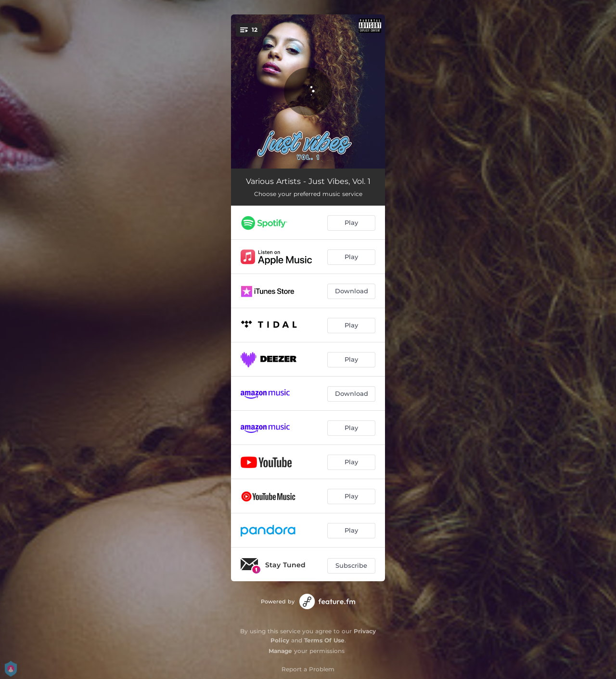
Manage (280, 651)
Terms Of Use (324, 640)
